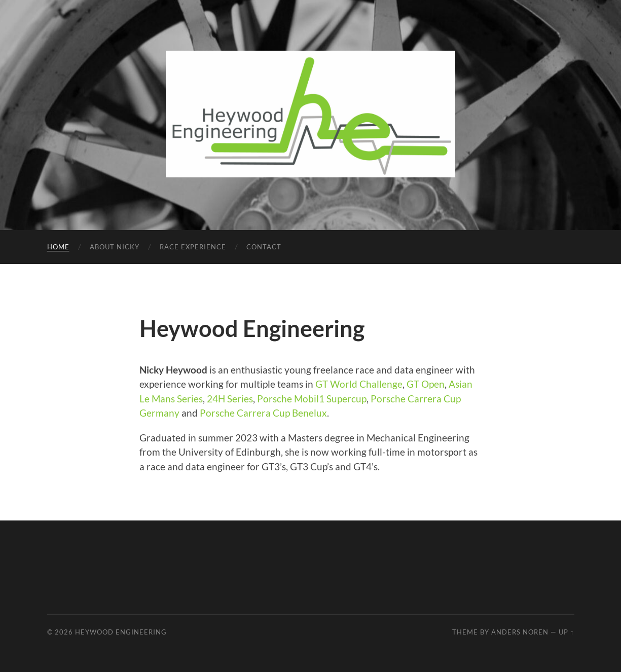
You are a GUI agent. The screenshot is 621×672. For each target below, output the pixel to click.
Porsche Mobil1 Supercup (312, 399)
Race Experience (193, 247)
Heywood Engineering (121, 632)
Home (58, 247)
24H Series (230, 399)
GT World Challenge (359, 384)
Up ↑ (566, 632)
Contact (264, 247)
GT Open (426, 384)
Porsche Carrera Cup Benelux (263, 413)
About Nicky (115, 247)
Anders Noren (520, 632)
